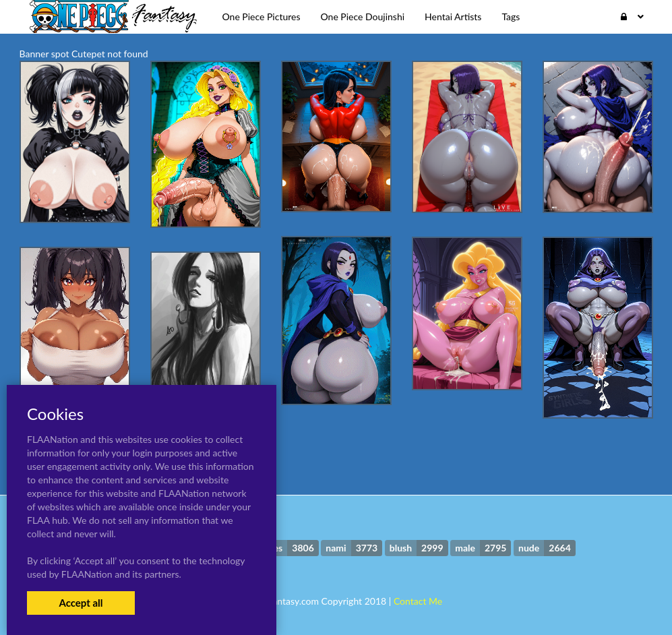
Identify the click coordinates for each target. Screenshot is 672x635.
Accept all (81, 603)
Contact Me (418, 601)
